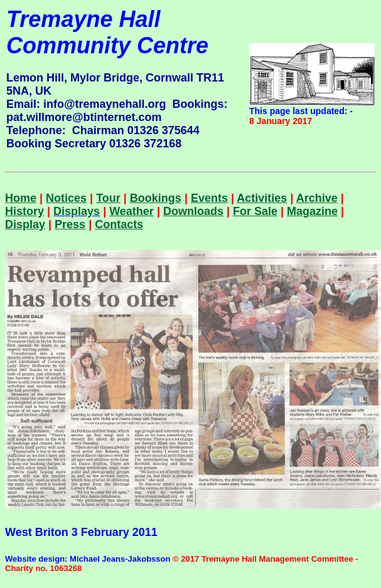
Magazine (312, 211)
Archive (317, 198)
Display (25, 224)
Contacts (119, 224)
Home (21, 198)
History (24, 211)
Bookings (156, 198)
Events (209, 198)
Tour (108, 198)
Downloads (193, 211)
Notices (66, 198)
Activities (262, 198)
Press (70, 224)
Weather (131, 211)
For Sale (255, 211)
